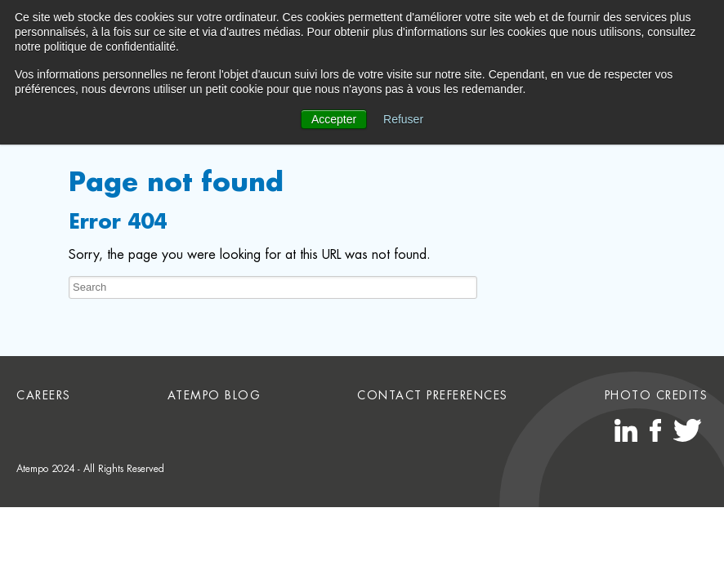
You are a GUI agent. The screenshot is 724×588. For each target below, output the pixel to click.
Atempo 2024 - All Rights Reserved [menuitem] (90, 469)
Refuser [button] (403, 119)
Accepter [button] (334, 119)
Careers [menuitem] (44, 395)
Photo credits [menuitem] (657, 395)
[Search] (273, 287)
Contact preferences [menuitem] (433, 395)
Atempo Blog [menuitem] (215, 395)
